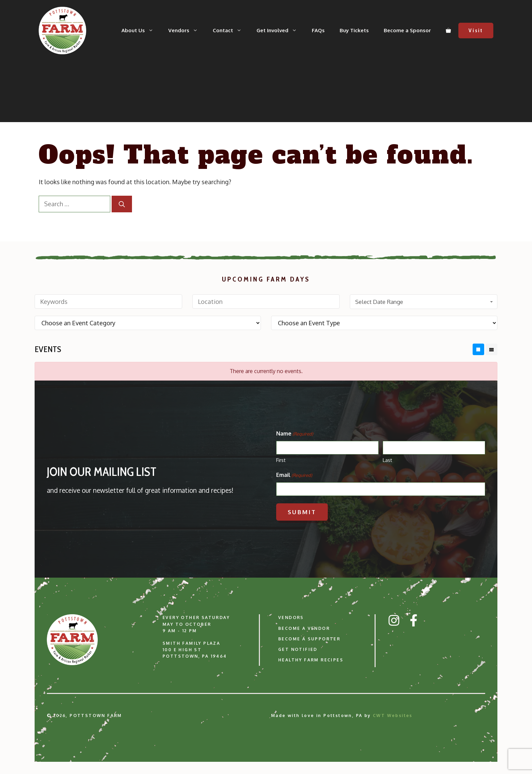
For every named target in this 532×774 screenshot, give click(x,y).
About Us (141, 31)
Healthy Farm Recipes (311, 660)
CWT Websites (393, 715)
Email (294, 475)
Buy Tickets (354, 30)
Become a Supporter (309, 639)
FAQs (318, 30)
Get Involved (280, 31)
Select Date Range (425, 302)
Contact (231, 31)
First (281, 460)
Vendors (187, 31)
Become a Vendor (304, 628)
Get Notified (298, 649)
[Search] (122, 204)
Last (387, 460)
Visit (476, 31)
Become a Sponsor (407, 30)
